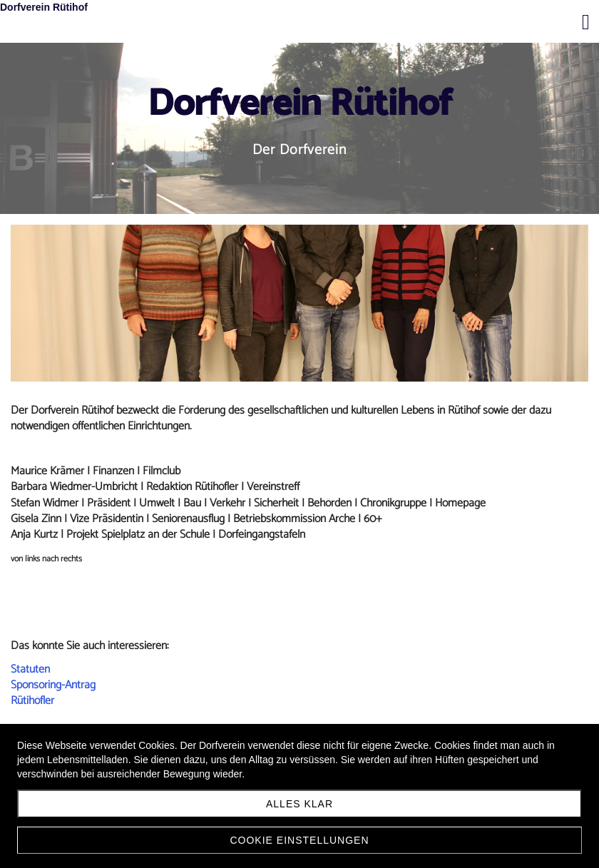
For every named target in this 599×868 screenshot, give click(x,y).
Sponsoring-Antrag (53, 685)
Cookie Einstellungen (299, 840)
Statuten (30, 669)
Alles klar (299, 804)
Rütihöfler (32, 701)
